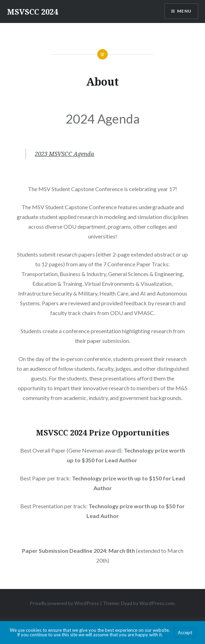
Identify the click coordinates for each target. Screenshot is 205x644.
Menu (184, 11)
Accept (185, 633)
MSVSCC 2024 (32, 11)
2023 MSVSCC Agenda (64, 154)
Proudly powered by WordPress (64, 603)
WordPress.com (157, 603)
